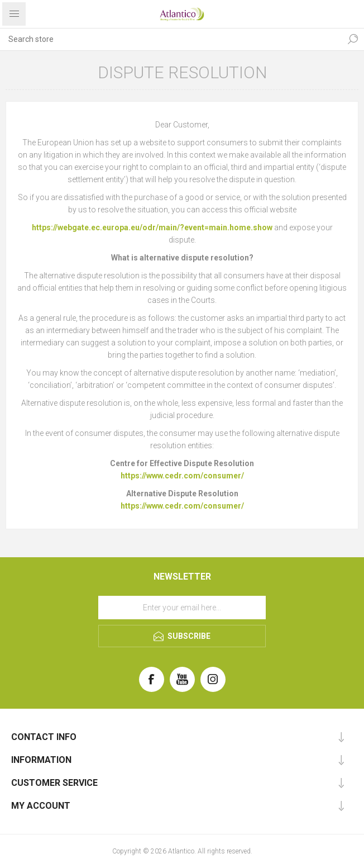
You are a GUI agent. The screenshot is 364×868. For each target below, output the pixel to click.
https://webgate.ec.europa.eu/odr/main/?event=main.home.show (152, 227)
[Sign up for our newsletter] (182, 608)
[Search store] (171, 39)
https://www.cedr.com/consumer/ (182, 476)
